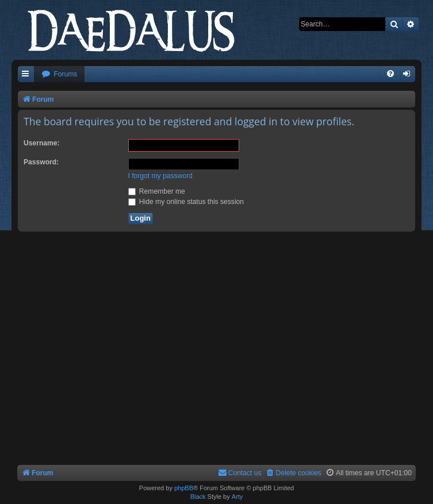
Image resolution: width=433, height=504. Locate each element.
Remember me (157, 191)
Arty (237, 497)
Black (198, 497)
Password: (41, 162)
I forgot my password (160, 176)
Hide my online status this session (186, 202)
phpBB (184, 488)
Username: (42, 143)
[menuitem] (59, 74)
